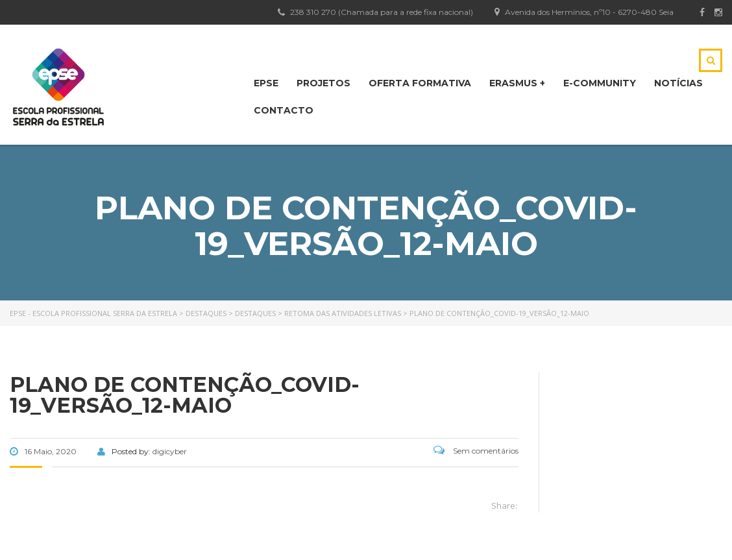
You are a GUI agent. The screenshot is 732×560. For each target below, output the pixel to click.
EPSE (266, 83)
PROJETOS (323, 83)
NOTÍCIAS (678, 83)
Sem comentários (476, 451)
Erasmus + (517, 83)
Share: (504, 505)
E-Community (600, 83)
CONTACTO (284, 110)
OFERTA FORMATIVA (420, 83)
